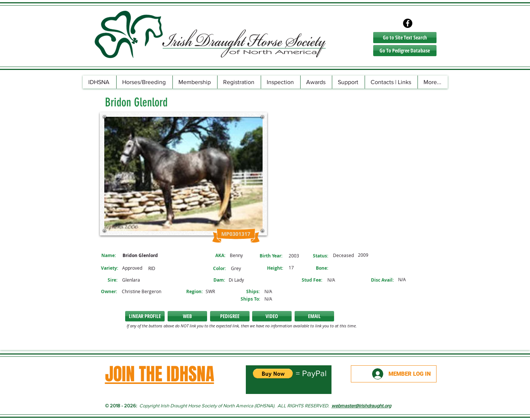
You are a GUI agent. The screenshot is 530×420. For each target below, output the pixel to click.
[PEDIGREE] (230, 316)
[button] (187, 316)
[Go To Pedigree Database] (405, 51)
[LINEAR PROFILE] (145, 316)
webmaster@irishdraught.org (361, 406)
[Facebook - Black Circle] (408, 23)
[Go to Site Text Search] (405, 38)
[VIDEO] (272, 316)
